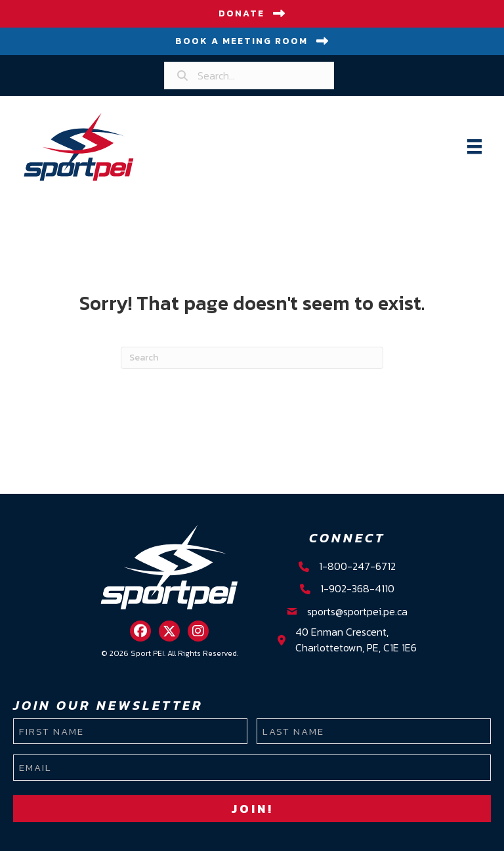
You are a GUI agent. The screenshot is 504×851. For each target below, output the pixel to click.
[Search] (252, 358)
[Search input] (249, 76)
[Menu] (474, 146)
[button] (140, 631)
